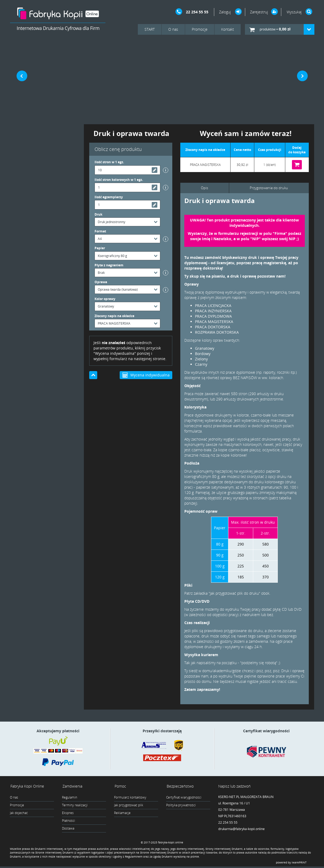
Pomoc (120, 786)
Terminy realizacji (75, 805)
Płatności (69, 821)
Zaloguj (225, 12)
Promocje (200, 29)
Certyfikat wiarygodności (184, 798)
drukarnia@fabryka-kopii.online (241, 829)
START (150, 29)
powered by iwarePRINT (291, 864)
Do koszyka (297, 165)
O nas (173, 29)
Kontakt (228, 29)
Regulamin (70, 798)
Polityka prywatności (181, 805)
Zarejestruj (259, 12)
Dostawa (68, 829)
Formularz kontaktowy (130, 798)
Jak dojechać (19, 813)
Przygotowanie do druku (269, 188)
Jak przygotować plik (129, 805)
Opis (204, 188)
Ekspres (68, 813)
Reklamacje (122, 813)
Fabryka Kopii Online (27, 786)
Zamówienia (72, 786)
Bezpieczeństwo (180, 786)
